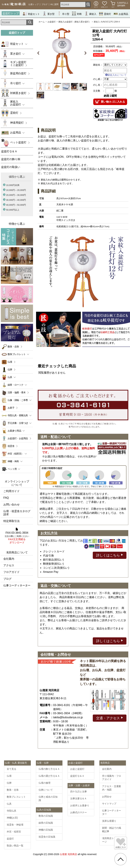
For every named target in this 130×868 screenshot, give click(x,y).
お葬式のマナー (79, 812)
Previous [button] (39, 53)
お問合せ (107, 797)
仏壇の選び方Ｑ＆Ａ (49, 776)
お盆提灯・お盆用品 (18, 438)
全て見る (12, 769)
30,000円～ (16, 200)
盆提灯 (10, 839)
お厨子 (11, 408)
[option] (62, 53)
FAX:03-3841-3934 (17, 536)
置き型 (48, 14)
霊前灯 (105, 14)
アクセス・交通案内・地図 (112, 788)
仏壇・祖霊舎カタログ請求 (17, 513)
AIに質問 (54, 4)
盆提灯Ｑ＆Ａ (77, 776)
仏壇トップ (34, 4)
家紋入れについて (116, 75)
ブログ (45, 4)
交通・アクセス (110, 718)
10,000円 (13, 185)
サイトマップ (109, 804)
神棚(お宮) (12, 818)
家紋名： (98, 65)
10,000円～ (16, 190)
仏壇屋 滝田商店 (68, 854)
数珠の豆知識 (46, 816)
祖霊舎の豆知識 (47, 837)
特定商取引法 (12, 521)
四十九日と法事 (79, 792)
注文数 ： (99, 91)
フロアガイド (12, 572)
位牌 (10, 369)
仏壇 (10, 362)
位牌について (46, 790)
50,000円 (13, 210)
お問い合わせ (12, 505)
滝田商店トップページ (112, 840)
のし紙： (98, 79)
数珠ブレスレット (16, 797)
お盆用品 (121, 14)
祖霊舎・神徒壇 (15, 825)
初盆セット (31, 14)
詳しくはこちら (110, 555)
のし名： (98, 85)
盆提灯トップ (11, 13)
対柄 (77, 14)
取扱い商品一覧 (15, 846)
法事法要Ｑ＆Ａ (78, 798)
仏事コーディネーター (17, 585)
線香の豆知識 (46, 823)
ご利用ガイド (12, 491)
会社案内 (9, 559)
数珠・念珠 (13, 347)
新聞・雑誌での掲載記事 (112, 830)
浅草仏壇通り (109, 821)
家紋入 (90, 14)
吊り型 (63, 14)
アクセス (9, 565)
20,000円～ (16, 195)
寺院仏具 (12, 811)
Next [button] (85, 53)
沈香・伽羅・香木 (17, 392)
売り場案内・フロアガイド (112, 778)
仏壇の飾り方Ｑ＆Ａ (49, 769)
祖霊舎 (11, 446)
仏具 (9, 804)
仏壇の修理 (45, 783)
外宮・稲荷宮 (14, 832)
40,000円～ (16, 205)
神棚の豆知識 (46, 830)
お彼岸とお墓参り (80, 805)
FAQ (6, 498)
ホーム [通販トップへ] (42, 22)
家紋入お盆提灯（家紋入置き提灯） (75, 22)
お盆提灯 (52, 22)
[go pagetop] (121, 859)
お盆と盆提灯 (77, 769)
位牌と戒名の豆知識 (48, 798)
